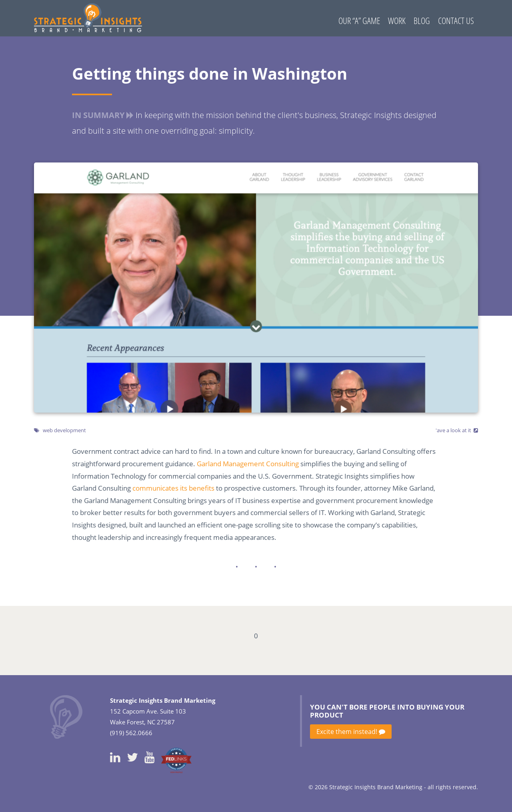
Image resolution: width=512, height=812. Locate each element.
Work (397, 20)
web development (64, 430)
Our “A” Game (359, 20)
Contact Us (456, 20)
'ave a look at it (453, 430)
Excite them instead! (351, 732)
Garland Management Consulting (248, 464)
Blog (422, 20)
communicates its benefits (173, 488)
